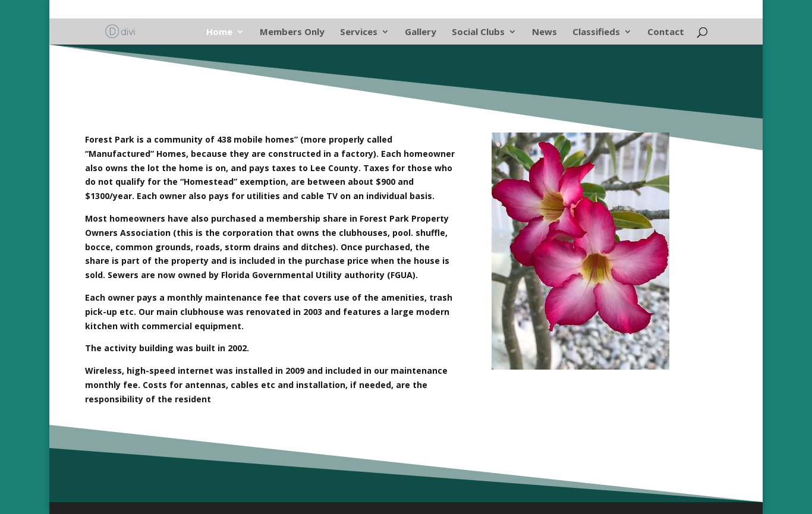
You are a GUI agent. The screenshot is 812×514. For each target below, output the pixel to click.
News (545, 32)
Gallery (421, 32)
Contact (666, 32)
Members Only (292, 32)
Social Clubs (478, 32)
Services (359, 32)
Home (219, 32)
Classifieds (596, 32)
